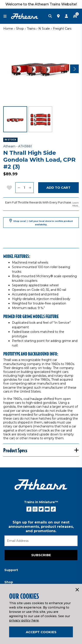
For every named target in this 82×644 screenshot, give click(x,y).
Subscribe (41, 555)
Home (8, 29)
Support (11, 570)
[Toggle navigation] (7, 16)
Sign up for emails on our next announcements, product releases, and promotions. (41, 527)
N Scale (44, 29)
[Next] (74, 69)
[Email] (41, 541)
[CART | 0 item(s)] (75, 16)
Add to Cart (58, 188)
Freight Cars (62, 29)
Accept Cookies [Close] (41, 632)
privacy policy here (24, 620)
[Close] (77, 590)
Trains (31, 29)
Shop (20, 29)
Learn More (76, 204)
